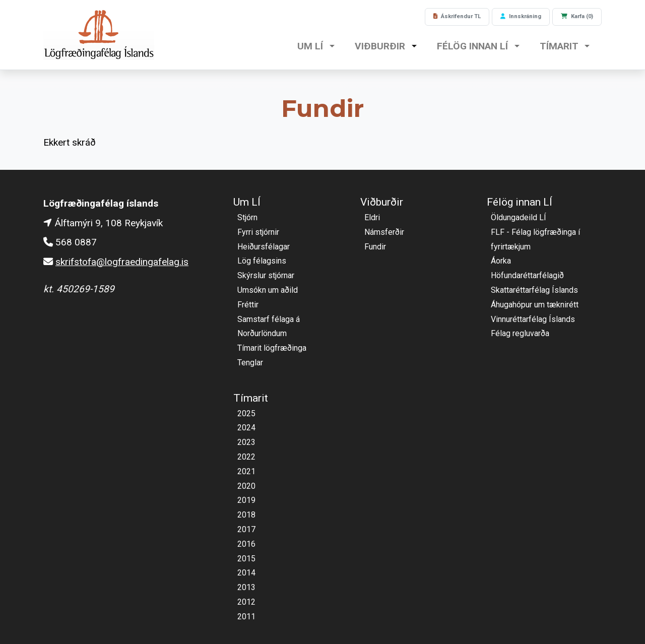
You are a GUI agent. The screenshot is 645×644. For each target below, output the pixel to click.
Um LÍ (311, 46)
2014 (246, 573)
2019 (246, 500)
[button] (332, 47)
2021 (246, 471)
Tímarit (560, 46)
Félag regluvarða (520, 333)
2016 (246, 544)
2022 (246, 457)
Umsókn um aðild (268, 290)
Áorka (501, 261)
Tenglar (250, 363)
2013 (246, 587)
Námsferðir (384, 232)
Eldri (372, 217)
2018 (246, 515)
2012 (246, 602)
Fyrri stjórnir (258, 232)
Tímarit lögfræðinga (272, 348)
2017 (246, 529)
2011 (246, 617)
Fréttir (248, 305)
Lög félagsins (262, 261)
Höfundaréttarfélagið (527, 275)
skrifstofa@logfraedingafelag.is (122, 262)
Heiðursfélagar (264, 247)
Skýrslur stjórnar (266, 275)
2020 (246, 486)
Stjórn (247, 217)
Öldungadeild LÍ (519, 217)
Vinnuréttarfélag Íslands (533, 319)
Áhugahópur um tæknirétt (535, 305)
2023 (246, 442)
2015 (246, 559)
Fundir (375, 247)
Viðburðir (381, 46)
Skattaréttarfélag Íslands (534, 290)
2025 (246, 413)
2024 (246, 428)
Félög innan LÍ (474, 46)
